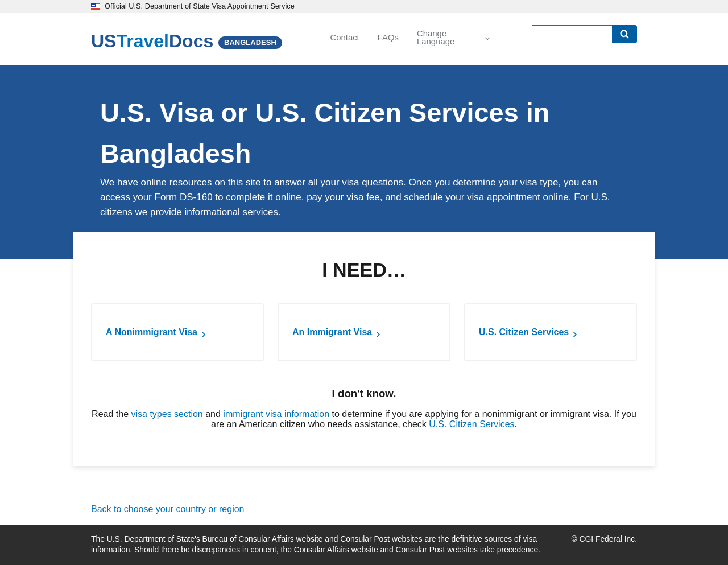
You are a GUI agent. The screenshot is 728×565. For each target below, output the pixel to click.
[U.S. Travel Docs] (152, 41)
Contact (344, 38)
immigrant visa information (276, 414)
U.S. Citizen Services (524, 332)
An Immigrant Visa (332, 332)
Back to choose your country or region (167, 509)
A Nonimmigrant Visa (152, 332)
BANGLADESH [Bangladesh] (250, 42)
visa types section (167, 414)
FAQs (388, 38)
